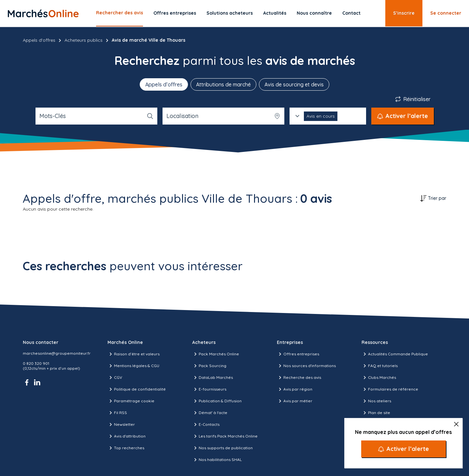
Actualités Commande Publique (395, 354)
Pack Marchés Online (216, 354)
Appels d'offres (39, 40)
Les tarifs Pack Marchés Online (225, 436)
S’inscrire (404, 13)
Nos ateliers (376, 401)
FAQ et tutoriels (380, 366)
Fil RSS (117, 413)
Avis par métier (295, 401)
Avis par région (295, 389)
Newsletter (121, 424)
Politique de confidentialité (137, 389)
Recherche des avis (299, 378)
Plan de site (376, 413)
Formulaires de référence (390, 389)
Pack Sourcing (209, 366)
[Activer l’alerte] (404, 449)
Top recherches (126, 448)
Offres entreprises (175, 13)
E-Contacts (206, 424)
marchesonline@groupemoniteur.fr (57, 353)
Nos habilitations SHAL (217, 460)
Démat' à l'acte (210, 413)
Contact (351, 13)
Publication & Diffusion (217, 401)
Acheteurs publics (84, 40)
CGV (115, 378)
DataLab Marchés (213, 378)
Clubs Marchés (379, 378)
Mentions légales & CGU (133, 366)
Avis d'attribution (127, 436)
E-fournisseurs (209, 389)
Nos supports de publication (222, 448)
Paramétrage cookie (131, 401)
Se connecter (446, 13)
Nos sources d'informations (306, 366)
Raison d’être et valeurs (134, 354)
